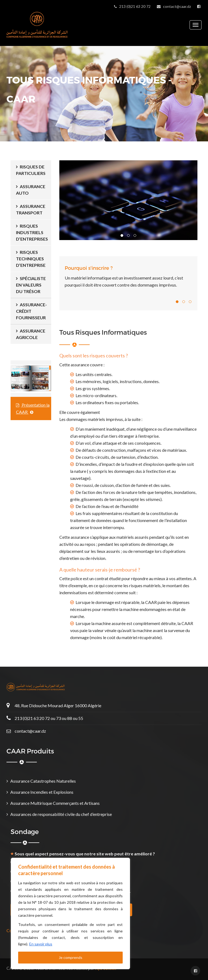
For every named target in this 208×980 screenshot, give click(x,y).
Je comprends (71, 957)
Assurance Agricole (31, 334)
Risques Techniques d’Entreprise (31, 259)
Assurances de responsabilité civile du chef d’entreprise (61, 814)
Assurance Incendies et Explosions (42, 792)
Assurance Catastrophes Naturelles (43, 781)
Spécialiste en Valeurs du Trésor (31, 285)
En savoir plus (41, 944)
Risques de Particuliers (31, 170)
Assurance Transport (31, 209)
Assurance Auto (31, 190)
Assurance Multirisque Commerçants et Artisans (55, 803)
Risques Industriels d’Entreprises (32, 232)
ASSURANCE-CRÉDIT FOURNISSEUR (31, 311)
